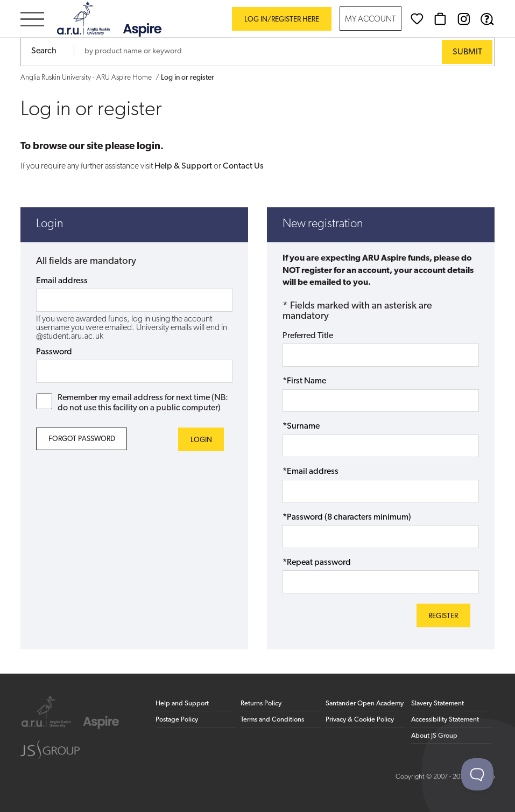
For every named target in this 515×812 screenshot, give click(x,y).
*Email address (311, 472)
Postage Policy (177, 720)
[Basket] (440, 19)
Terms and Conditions (272, 720)
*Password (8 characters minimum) (347, 517)
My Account (370, 20)
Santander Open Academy (365, 703)
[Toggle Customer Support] (477, 774)
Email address (62, 281)
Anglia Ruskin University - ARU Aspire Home (86, 78)
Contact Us (243, 166)
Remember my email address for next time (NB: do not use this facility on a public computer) (132, 403)
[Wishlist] (417, 19)
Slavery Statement (438, 703)
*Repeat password (317, 563)
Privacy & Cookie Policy (360, 720)
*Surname (301, 426)
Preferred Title (308, 336)
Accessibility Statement (445, 720)
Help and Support (182, 703)
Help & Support (183, 166)
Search (44, 51)
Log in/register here (282, 20)
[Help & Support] (487, 19)
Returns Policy (261, 703)
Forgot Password (82, 439)
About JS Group (434, 736)
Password (54, 352)
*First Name (304, 381)
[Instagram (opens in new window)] (464, 19)
